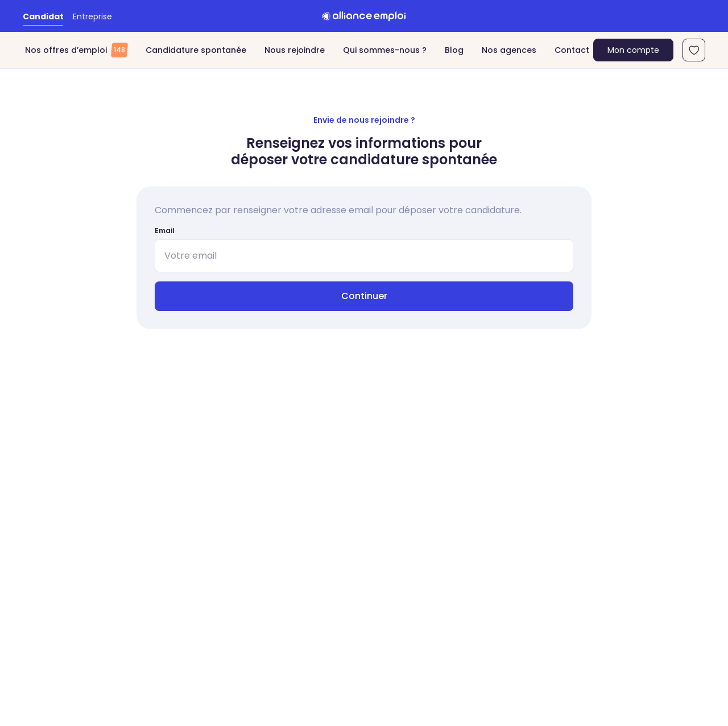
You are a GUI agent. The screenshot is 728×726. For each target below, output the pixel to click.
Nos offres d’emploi (76, 50)
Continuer (364, 296)
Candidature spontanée (196, 50)
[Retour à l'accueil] (364, 16)
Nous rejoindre (295, 50)
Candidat (43, 16)
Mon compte (633, 50)
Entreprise (92, 16)
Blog (454, 50)
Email (165, 231)
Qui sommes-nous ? (385, 50)
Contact (572, 50)
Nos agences (509, 50)
